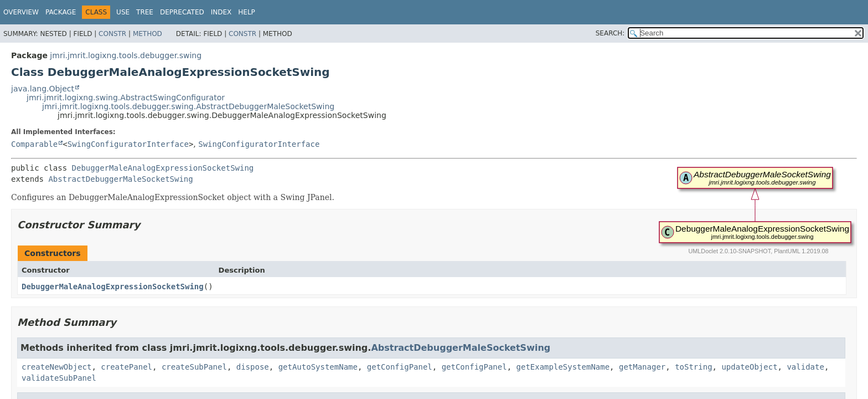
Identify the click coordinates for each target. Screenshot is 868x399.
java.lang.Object (43, 89)
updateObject (749, 367)
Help (247, 12)
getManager (642, 367)
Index (221, 12)
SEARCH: (610, 33)
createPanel (126, 367)
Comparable (34, 144)
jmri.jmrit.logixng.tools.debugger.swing (126, 55)
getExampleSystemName (563, 367)
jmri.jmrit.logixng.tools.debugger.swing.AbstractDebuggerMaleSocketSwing (188, 106)
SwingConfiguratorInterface (128, 144)
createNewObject (56, 367)
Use (123, 12)
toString (693, 367)
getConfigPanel (400, 367)
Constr (112, 34)
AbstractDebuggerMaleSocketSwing (120, 179)
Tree (145, 12)
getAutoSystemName (318, 367)
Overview (21, 12)
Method (148, 34)
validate (805, 367)
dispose (253, 367)
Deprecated (182, 12)
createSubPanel (194, 367)
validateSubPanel (59, 378)
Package (61, 12)
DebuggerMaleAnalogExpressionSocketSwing (163, 168)
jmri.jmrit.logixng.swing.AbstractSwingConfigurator (126, 98)
